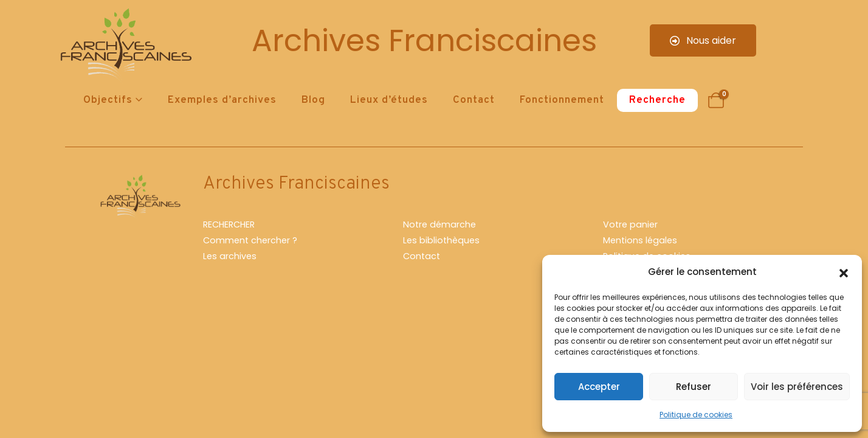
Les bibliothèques (441, 240)
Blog (313, 100)
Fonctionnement (562, 100)
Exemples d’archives (222, 100)
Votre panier (630, 224)
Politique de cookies (696, 415)
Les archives (230, 256)
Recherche (657, 100)
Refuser (694, 387)
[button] (844, 272)
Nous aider (703, 40)
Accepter (599, 387)
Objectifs (108, 100)
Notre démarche (439, 224)
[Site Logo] (124, 46)
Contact (474, 100)
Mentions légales (640, 240)
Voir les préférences (797, 387)
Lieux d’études (389, 100)
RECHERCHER (229, 224)
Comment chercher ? (250, 240)
